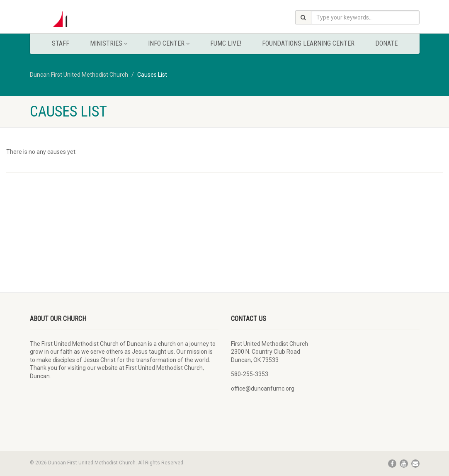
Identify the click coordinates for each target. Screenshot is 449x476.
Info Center (169, 43)
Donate (386, 43)
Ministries (109, 43)
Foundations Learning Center (308, 43)
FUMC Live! (226, 43)
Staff (61, 43)
